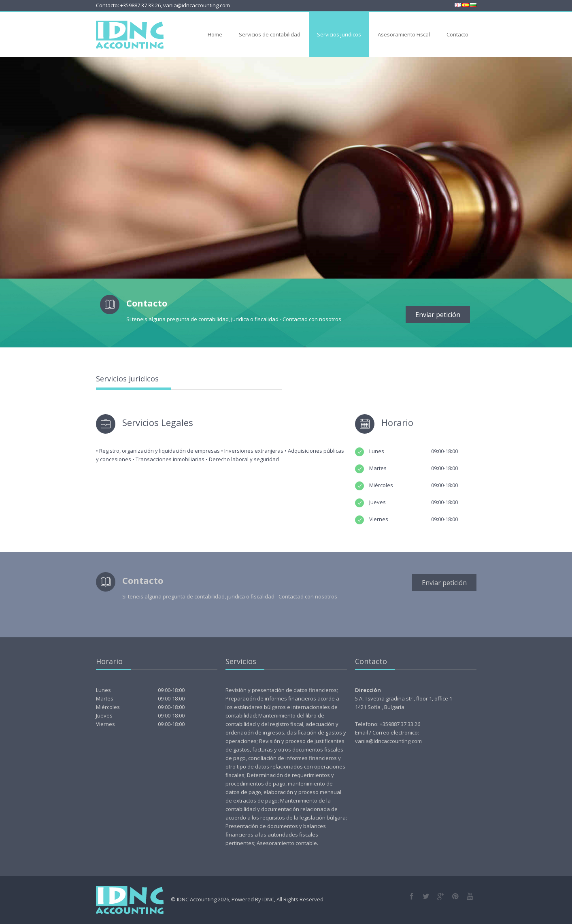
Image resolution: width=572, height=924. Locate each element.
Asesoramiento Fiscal (404, 34)
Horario (397, 422)
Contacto (457, 34)
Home (215, 34)
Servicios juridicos (339, 34)
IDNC (268, 899)
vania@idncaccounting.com (197, 5)
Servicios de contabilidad (270, 34)
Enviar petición (438, 315)
